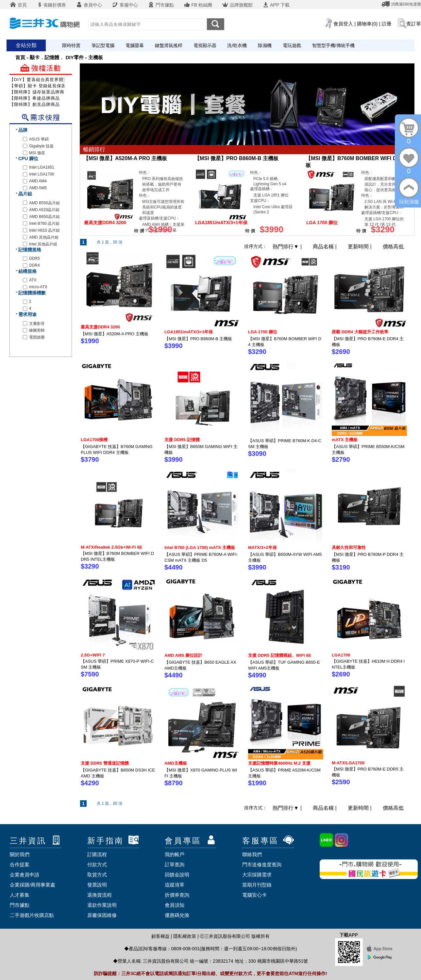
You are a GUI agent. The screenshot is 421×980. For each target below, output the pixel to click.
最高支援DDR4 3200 (100, 327)
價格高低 (393, 247)
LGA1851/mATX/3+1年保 (189, 332)
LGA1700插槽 (94, 440)
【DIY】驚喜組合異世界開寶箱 (41, 80)
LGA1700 (341, 655)
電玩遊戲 (292, 45)
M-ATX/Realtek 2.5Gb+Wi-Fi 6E (112, 547)
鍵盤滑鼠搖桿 (169, 45)
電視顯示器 (205, 45)
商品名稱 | (325, 247)
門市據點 (161, 5)
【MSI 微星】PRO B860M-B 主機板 (236, 158)
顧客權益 (160, 936)
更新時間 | (360, 247)
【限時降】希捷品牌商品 (35, 98)
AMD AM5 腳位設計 (183, 655)
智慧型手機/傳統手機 (333, 45)
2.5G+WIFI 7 (93, 655)
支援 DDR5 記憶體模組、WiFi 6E (280, 655)
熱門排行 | (288, 247)
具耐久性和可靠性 (349, 548)
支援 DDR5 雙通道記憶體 (105, 763)
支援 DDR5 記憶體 (182, 440)
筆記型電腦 (103, 45)
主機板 (96, 57)
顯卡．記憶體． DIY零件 (57, 57)
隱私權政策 (185, 936)
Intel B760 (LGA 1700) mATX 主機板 (200, 548)
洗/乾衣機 (237, 45)
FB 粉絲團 (198, 5)
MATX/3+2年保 (262, 548)
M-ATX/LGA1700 (348, 763)
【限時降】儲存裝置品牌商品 (39, 92)
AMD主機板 (176, 763)
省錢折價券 (51, 5)
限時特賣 (71, 45)
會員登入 (343, 24)
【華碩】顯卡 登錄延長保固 (38, 86)
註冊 (387, 24)
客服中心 (125, 5)
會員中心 (89, 5)
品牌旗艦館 (237, 5)
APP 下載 (276, 5)
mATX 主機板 (345, 440)
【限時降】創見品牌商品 (35, 104)
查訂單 (414, 24)
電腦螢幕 (135, 45)
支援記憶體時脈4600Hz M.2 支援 (279, 763)
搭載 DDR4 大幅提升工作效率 (360, 332)
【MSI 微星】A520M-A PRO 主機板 (125, 158)
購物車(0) (367, 24)
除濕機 (265, 45)
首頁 (18, 5)
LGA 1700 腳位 (263, 332)
